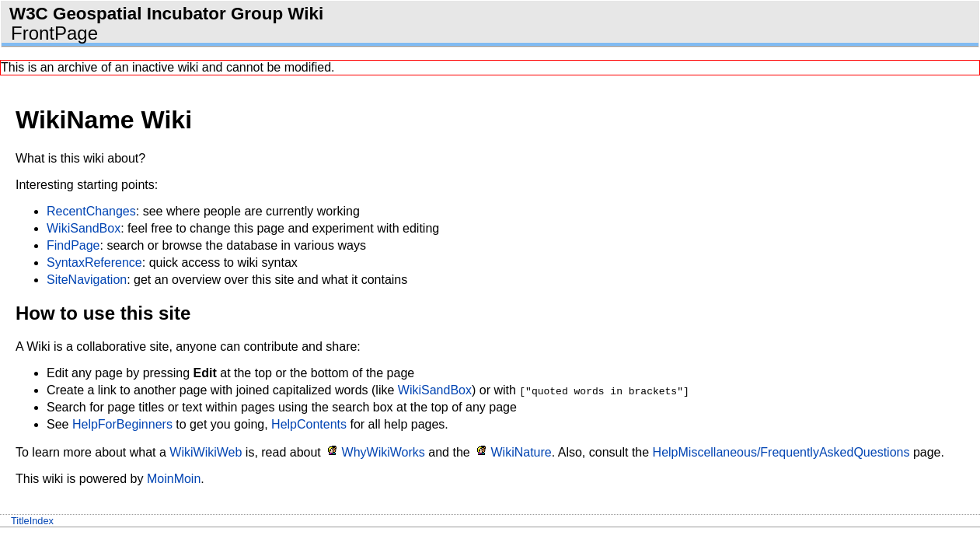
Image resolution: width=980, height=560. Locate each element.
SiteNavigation (87, 280)
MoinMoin (174, 479)
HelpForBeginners (122, 424)
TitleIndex (32, 521)
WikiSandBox (84, 228)
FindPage (73, 245)
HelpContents (309, 424)
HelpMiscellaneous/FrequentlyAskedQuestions (781, 452)
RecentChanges (91, 211)
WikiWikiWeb (206, 452)
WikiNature (521, 452)
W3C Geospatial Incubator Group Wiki (166, 14)
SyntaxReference (94, 262)
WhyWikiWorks (384, 452)
